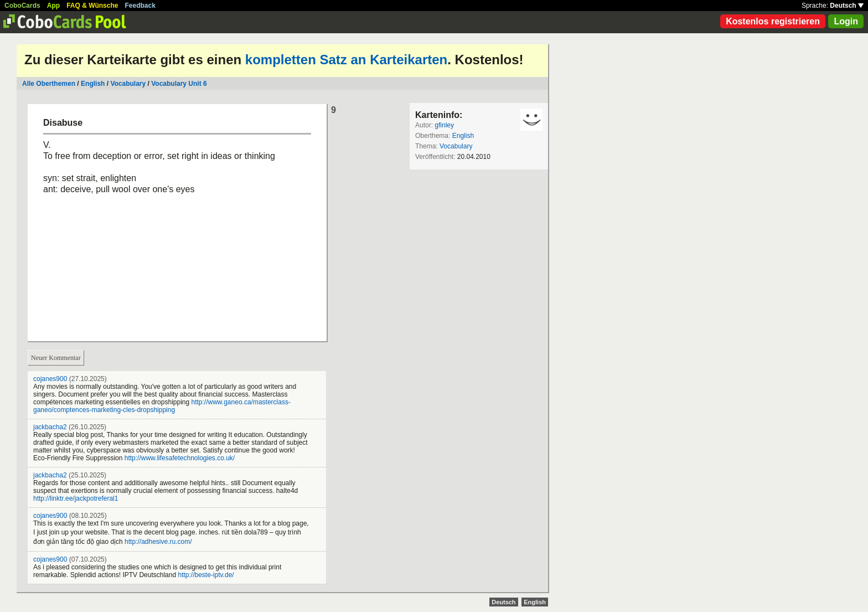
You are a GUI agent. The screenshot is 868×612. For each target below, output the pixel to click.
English (93, 84)
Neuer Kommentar (56, 358)
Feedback (140, 6)
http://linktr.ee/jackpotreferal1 (76, 498)
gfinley (444, 125)
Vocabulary (128, 84)
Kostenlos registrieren (773, 21)
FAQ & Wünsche (92, 6)
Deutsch (847, 6)
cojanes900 (50, 379)
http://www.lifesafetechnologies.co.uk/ (180, 458)
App (53, 6)
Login (846, 21)
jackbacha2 (50, 427)
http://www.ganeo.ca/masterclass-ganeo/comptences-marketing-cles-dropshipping (162, 406)
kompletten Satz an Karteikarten (346, 60)
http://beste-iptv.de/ (206, 575)
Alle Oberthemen (49, 84)
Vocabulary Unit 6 (179, 84)
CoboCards (22, 6)
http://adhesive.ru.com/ (158, 542)
